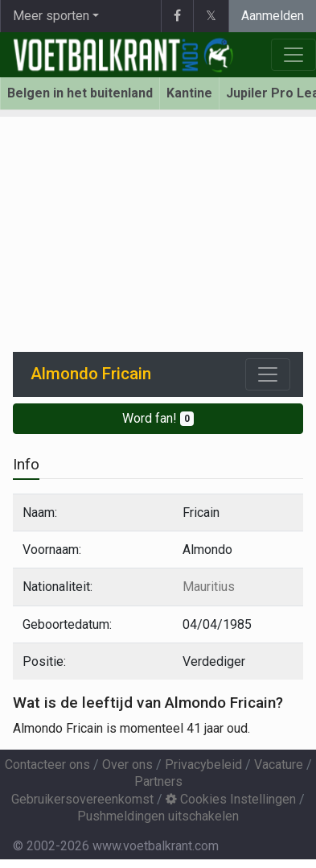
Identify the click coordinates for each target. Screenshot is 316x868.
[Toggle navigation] (268, 374)
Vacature (279, 765)
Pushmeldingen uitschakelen (158, 816)
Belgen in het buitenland (80, 93)
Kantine (189, 93)
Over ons (127, 765)
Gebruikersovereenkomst (82, 799)
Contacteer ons (47, 765)
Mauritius (209, 587)
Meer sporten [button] (51, 16)
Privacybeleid (203, 765)
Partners (158, 781)
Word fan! (158, 418)
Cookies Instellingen (231, 799)
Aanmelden (273, 16)
